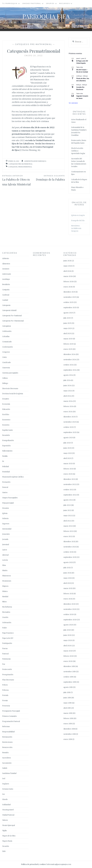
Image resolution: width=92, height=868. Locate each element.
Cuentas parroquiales (10, 373)
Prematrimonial (25, 167)
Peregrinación (8, 675)
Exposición (6, 446)
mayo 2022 (68, 516)
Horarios (6, 508)
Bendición (6, 284)
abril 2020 (67, 646)
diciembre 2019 (69, 666)
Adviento (6, 258)
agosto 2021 (68, 562)
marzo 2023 (68, 464)
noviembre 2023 (70, 422)
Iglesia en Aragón (78, 215)
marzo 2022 (68, 526)
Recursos (64, 3)
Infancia (5, 518)
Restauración (7, 737)
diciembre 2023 (69, 417)
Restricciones (7, 742)
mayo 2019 (67, 703)
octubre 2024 (69, 365)
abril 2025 (67, 334)
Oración (5, 617)
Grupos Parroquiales (10, 498)
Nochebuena (7, 607)
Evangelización (8, 440)
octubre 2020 (69, 614)
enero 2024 (68, 412)
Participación (7, 643)
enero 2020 (68, 661)
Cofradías (6, 336)
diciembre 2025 (69, 292)
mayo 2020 (68, 640)
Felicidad (6, 467)
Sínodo (5, 799)
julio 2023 (67, 443)
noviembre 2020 (70, 609)
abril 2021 (67, 583)
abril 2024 (67, 396)
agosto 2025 (68, 313)
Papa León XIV (8, 638)
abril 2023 (67, 458)
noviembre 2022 (70, 484)
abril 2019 (67, 708)
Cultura (5, 378)
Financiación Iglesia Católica (13, 477)
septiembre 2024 (70, 370)
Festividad (6, 472)
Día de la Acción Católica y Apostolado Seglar (78, 151)
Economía (6, 404)
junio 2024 (67, 386)
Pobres (5, 685)
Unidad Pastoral (32, 3)
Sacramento (7, 763)
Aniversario (7, 274)
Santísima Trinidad (9, 773)
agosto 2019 (68, 687)
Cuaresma (6, 368)
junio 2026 (67, 261)
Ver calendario (73, 103)
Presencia (6, 706)
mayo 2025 (68, 328)
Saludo (5, 768)
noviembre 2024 (70, 360)
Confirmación (7, 347)
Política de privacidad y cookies (33, 864)
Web (4, 851)
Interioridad (7, 529)
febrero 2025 (68, 344)
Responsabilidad (8, 732)
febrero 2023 (68, 469)
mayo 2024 (68, 391)
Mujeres (5, 586)
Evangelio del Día (78, 221)
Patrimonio (6, 659)
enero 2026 (68, 287)
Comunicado (7, 342)
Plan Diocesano (8, 680)
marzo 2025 (68, 339)
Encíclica (6, 414)
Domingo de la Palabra (49, 178)
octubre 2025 (68, 302)
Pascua (5, 649)
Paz (4, 664)
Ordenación (7, 623)
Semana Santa (8, 789)
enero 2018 (68, 739)
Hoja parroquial (8, 503)
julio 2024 (67, 380)
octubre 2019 (68, 677)
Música (5, 591)
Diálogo (5, 383)
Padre (5, 628)
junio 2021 (67, 573)
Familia (5, 456)
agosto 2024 (68, 375)
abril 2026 (67, 271)
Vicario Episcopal (9, 825)
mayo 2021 (68, 578)
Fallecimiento (7, 451)
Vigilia (4, 831)
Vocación (6, 846)
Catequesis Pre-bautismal (12, 316)
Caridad (5, 300)
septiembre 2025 (70, 308)
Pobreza (5, 690)
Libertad (5, 555)
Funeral (5, 487)
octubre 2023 (68, 427)
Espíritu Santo (8, 430)
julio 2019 (67, 692)
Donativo (6, 399)
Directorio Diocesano (10, 389)
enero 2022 (68, 536)
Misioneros (7, 576)
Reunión (5, 753)
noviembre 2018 (70, 734)
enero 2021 (68, 599)
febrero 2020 (69, 656)
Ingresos (6, 524)
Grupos (50, 3)
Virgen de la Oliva (9, 836)
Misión (5, 571)
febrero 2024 (69, 406)
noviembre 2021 (70, 547)
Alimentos (6, 264)
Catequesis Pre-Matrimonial (34, 44)
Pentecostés (7, 669)
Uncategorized (8, 810)
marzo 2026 (68, 276)
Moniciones (7, 581)
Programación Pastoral (11, 721)
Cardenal (6, 295)
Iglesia (5, 513)
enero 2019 (68, 724)
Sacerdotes (7, 758)
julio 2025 (67, 318)
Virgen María (7, 841)
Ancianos (6, 269)
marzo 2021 (68, 588)
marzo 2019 (68, 713)
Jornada (5, 539)
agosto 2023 (68, 438)
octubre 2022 (69, 490)
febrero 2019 (68, 718)
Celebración (7, 331)
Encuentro (6, 420)
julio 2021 (67, 568)
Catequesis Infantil (9, 310)
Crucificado (6, 362)
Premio (5, 701)
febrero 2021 (68, 594)
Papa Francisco (8, 633)
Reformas (6, 727)
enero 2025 (68, 349)
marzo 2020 (68, 651)
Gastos (5, 493)
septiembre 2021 (70, 557)
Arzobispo (6, 279)
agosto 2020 (68, 625)
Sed (4, 779)
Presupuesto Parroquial (11, 711)
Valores (5, 820)
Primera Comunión (9, 716)
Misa (4, 565)
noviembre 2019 (70, 672)
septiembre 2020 (70, 620)
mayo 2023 (68, 453)
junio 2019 (67, 698)
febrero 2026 (69, 282)
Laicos (5, 550)
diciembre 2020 (69, 604)
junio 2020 (67, 635)
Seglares (6, 784)
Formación (6, 482)
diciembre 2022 (69, 479)
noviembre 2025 (70, 297)
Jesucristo (6, 534)
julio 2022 (67, 505)
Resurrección (7, 747)
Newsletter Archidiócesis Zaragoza (76, 228)
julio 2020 (67, 630)
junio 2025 (67, 323)
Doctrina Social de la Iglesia (13, 394)
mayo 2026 (68, 266)
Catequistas (7, 326)
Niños (4, 602)
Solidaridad (6, 805)
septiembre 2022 (70, 495)
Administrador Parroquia (35, 161)
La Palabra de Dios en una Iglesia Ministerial (18, 180)
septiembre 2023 (70, 432)
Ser (4, 794)
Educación (6, 409)
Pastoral (5, 654)
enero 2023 (68, 474)
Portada (5, 695)
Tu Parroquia (10, 3)
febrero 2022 (69, 531)
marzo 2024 (68, 401)
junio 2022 (67, 510)
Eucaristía (6, 435)
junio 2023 (67, 448)
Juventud (6, 545)
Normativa (6, 612)
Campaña (6, 290)
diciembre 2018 (69, 729)
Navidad (5, 597)
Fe (3, 461)
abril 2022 (67, 521)
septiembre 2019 (70, 682)
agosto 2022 (68, 500)
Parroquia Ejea (46, 16)
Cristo (5, 357)
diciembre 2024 (69, 354)
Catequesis (13, 167)
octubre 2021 (68, 552)
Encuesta (6, 425)
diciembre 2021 (69, 542)
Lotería (5, 560)
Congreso (6, 352)
